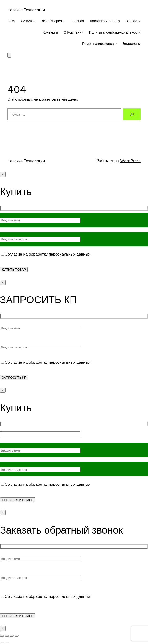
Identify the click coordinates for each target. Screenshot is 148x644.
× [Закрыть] (3, 174)
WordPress (130, 161)
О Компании (74, 32)
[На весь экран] (7, 636)
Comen (26, 21)
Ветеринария (51, 21)
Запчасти (133, 21)
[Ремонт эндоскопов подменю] (116, 44)
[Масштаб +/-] (2, 636)
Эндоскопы (132, 43)
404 (12, 21)
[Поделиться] (12, 636)
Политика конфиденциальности (115, 32)
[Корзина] (9, 55)
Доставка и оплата (105, 21)
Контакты (50, 32)
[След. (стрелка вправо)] (7, 642)
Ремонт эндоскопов (98, 43)
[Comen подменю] (34, 21)
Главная (77, 21)
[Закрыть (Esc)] (17, 636)
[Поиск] (132, 114)
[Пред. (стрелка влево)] (2, 642)
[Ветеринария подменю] (64, 21)
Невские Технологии (26, 10)
